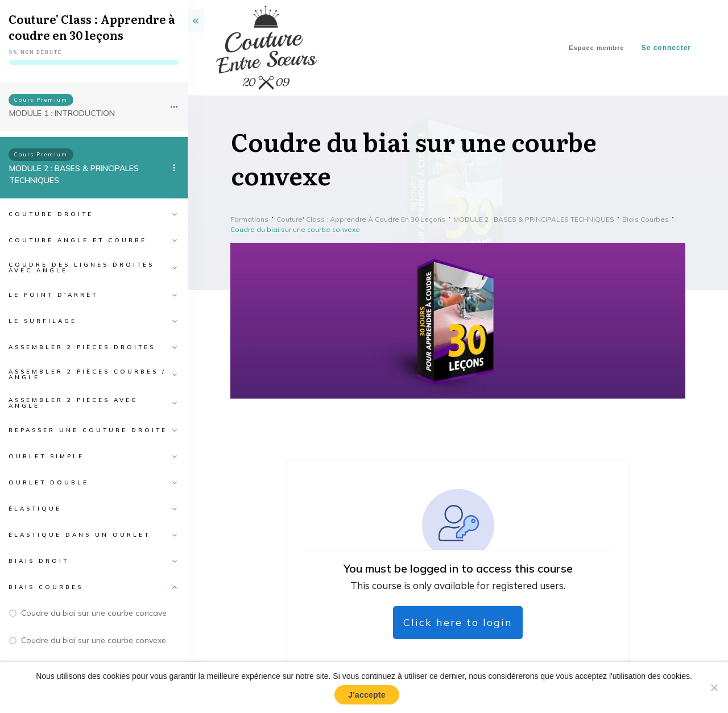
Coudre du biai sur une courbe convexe (94, 640)
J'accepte (367, 695)
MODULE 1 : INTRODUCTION (62, 113)
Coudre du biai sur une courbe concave (94, 613)
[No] (714, 687)
